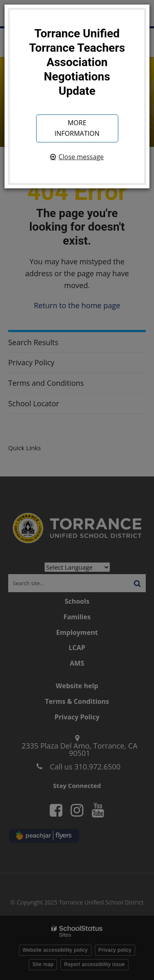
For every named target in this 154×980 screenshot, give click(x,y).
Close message (81, 157)
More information (77, 128)
